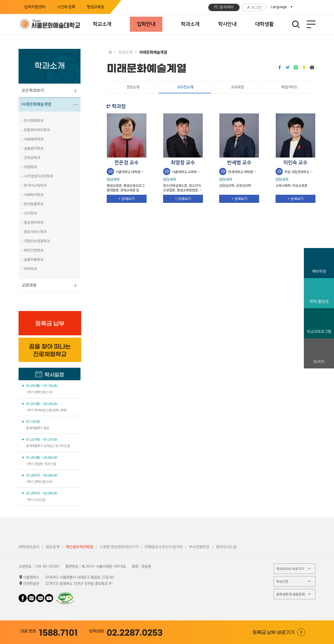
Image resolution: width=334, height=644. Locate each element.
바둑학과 (30, 269)
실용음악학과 (34, 149)
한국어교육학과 (35, 186)
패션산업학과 (34, 250)
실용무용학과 (34, 260)
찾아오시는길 (226, 547)
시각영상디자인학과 (39, 176)
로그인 (254, 8)
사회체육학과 (34, 139)
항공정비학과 (34, 223)
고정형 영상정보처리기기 (119, 547)
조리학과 (30, 213)
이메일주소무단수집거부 (164, 547)
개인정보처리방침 (79, 547)
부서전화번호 (199, 547)
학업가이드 (289, 87)
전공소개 (133, 87)
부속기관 (294, 581)
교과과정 (237, 87)
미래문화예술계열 (36, 104)
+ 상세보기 (127, 199)
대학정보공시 (29, 547)
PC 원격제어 (224, 7)
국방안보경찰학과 (37, 241)
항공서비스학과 (35, 232)
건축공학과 (32, 158)
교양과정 (29, 285)
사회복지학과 (34, 195)
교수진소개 (176, 87)
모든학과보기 (33, 91)
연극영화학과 (34, 121)
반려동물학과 (34, 204)
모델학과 (30, 167)
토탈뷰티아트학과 (37, 130)
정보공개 (52, 547)
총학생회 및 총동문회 (294, 594)
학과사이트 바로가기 (294, 569)
